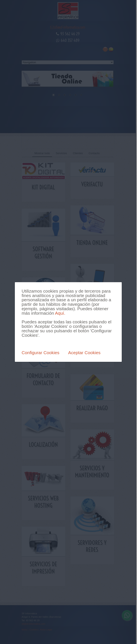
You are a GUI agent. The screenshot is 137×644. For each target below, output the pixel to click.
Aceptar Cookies (84, 353)
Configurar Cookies (41, 353)
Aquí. (60, 313)
